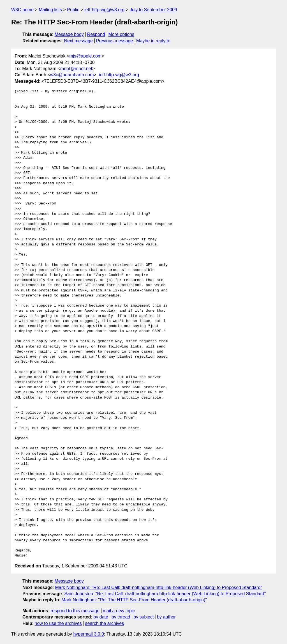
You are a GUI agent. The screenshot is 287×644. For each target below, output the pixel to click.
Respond (96, 34)
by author (166, 617)
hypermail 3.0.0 (88, 634)
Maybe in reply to (153, 41)
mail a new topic (119, 611)
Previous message (115, 41)
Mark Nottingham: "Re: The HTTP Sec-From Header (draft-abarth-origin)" (134, 600)
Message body (69, 34)
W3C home (22, 10)
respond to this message (75, 611)
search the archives (105, 623)
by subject (143, 617)
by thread (121, 617)
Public (73, 10)
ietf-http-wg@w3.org (104, 10)
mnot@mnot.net (76, 69)
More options (121, 34)
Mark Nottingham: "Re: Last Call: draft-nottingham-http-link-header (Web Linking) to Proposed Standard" (159, 587)
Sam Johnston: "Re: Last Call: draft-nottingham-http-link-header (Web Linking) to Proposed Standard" (165, 594)
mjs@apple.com (85, 56)
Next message (78, 41)
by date (101, 617)
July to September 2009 (153, 10)
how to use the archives (58, 623)
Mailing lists (50, 10)
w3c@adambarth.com (72, 75)
